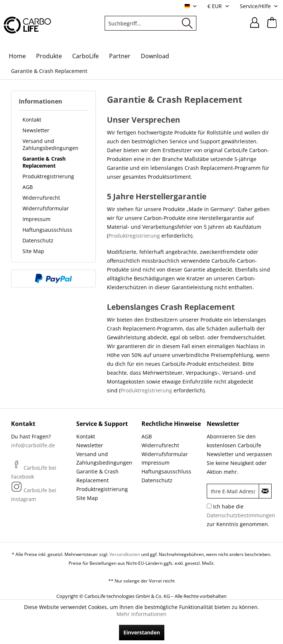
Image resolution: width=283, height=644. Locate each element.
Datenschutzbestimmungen (241, 515)
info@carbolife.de (33, 445)
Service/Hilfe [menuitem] (256, 6)
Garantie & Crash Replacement (44, 162)
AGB (28, 187)
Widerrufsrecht (41, 198)
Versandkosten (125, 554)
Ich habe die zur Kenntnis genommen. (241, 515)
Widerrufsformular (46, 208)
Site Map (33, 251)
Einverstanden (142, 632)
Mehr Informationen (141, 614)
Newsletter (36, 130)
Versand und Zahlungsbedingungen (50, 144)
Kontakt (32, 120)
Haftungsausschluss (47, 230)
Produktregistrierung (48, 176)
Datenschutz (38, 240)
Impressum (36, 219)
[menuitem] (151, 23)
